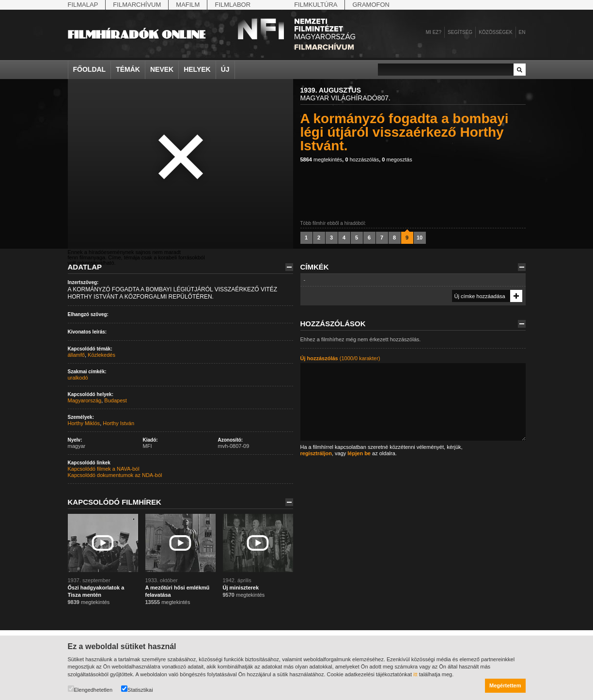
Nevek (162, 69)
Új (225, 69)
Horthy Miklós (84, 423)
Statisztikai (137, 689)
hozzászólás (362, 159)
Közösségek (495, 32)
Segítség (460, 32)
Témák (128, 69)
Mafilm (188, 5)
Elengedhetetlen (90, 689)
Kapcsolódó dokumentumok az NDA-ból (115, 475)
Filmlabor (233, 5)
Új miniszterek (241, 588)
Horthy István (118, 423)
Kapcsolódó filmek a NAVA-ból (104, 469)
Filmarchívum (137, 5)
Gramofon (371, 5)
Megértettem (505, 685)
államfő (76, 355)
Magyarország (85, 400)
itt (415, 674)
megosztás (397, 159)
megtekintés (321, 159)
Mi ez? (434, 32)
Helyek (197, 69)
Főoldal (90, 69)
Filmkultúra (316, 5)
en (522, 32)
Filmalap (83, 5)
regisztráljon (316, 453)
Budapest (115, 400)
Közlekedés (101, 355)
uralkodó (78, 378)
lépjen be (359, 453)
